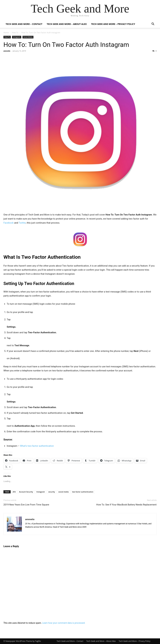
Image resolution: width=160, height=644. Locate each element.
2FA (14, 492)
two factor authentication (83, 492)
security (52, 492)
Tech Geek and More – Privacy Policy (113, 24)
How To (15, 33)
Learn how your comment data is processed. (64, 623)
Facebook (9, 223)
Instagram (17, 37)
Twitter (22, 223)
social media (63, 492)
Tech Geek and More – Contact (24, 24)
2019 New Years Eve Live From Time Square (26, 505)
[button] (153, 24)
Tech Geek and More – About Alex (67, 24)
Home (6, 33)
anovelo (7, 51)
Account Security (26, 492)
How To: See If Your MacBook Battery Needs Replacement (126, 505)
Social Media (28, 37)
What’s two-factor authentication (37, 446)
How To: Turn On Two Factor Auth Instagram (66, 45)
